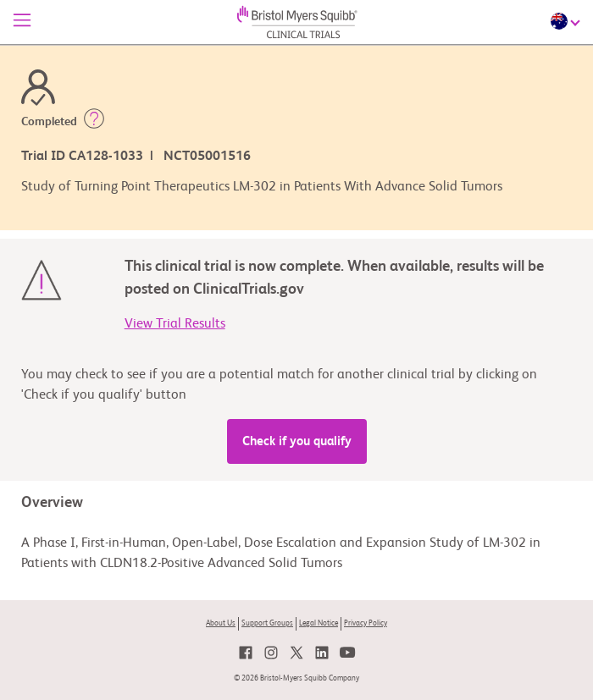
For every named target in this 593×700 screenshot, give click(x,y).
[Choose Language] (568, 21)
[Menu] (22, 22)
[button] (94, 122)
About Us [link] (221, 623)
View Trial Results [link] (175, 324)
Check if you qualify (297, 441)
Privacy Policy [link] (366, 623)
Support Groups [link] (267, 623)
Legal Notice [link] (319, 623)
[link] (246, 653)
